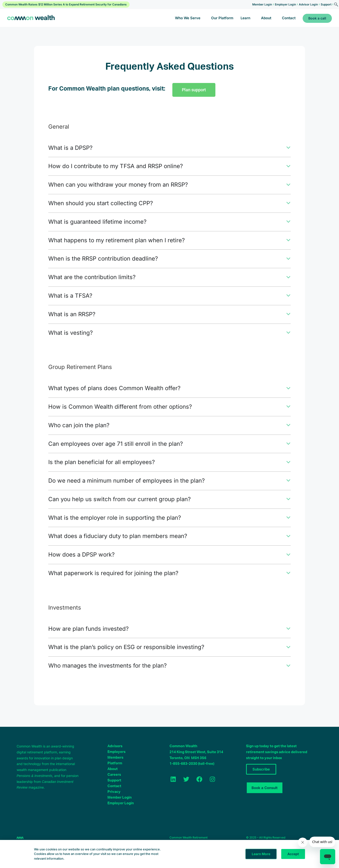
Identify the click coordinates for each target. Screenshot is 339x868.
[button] (169, 148)
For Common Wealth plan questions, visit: (107, 89)
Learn (246, 18)
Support (326, 4)
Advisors (115, 752)
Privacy (114, 798)
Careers (114, 780)
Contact (289, 18)
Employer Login (285, 4)
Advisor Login (308, 4)
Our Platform (220, 18)
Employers (116, 758)
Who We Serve (187, 18)
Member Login (262, 4)
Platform (115, 769)
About (267, 18)
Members (115, 763)
